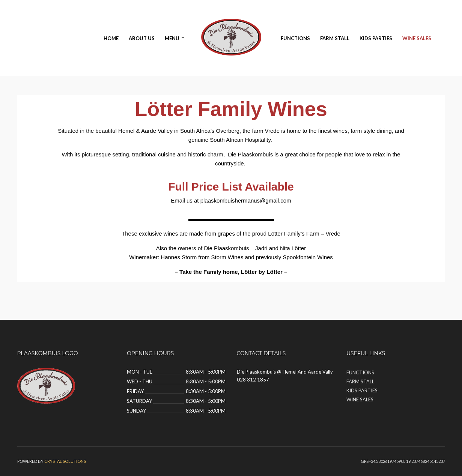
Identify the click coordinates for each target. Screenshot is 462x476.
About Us (142, 38)
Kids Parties (376, 38)
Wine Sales (417, 38)
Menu (172, 38)
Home (111, 38)
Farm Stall (335, 38)
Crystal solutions (65, 461)
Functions (295, 38)
